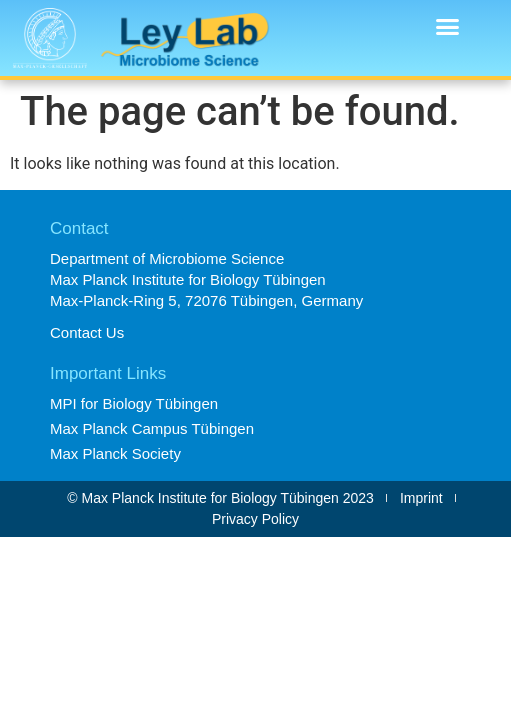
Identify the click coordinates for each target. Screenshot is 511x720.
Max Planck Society (115, 453)
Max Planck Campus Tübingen (152, 428)
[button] (448, 27)
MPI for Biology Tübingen (134, 403)
